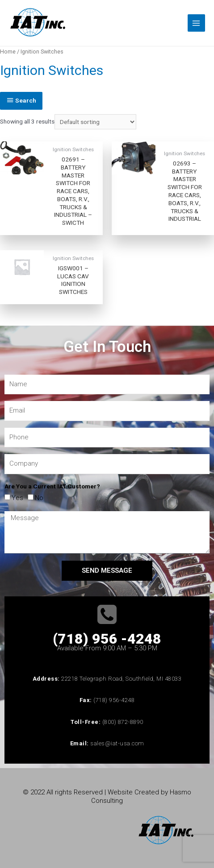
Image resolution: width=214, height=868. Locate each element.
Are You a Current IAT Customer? (52, 486)
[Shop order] (95, 122)
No (39, 498)
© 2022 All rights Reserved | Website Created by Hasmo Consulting (107, 796)
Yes (17, 498)
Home (8, 52)
